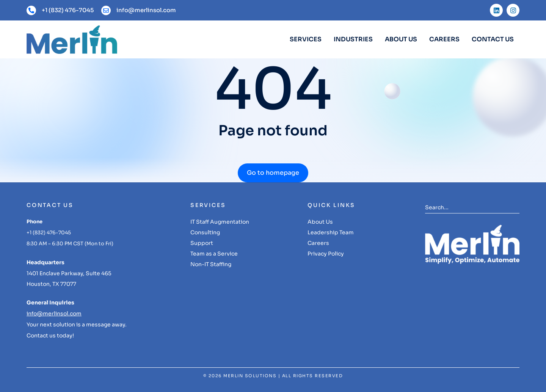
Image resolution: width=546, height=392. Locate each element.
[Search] (514, 207)
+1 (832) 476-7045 (68, 10)
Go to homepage (273, 173)
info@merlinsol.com (146, 10)
